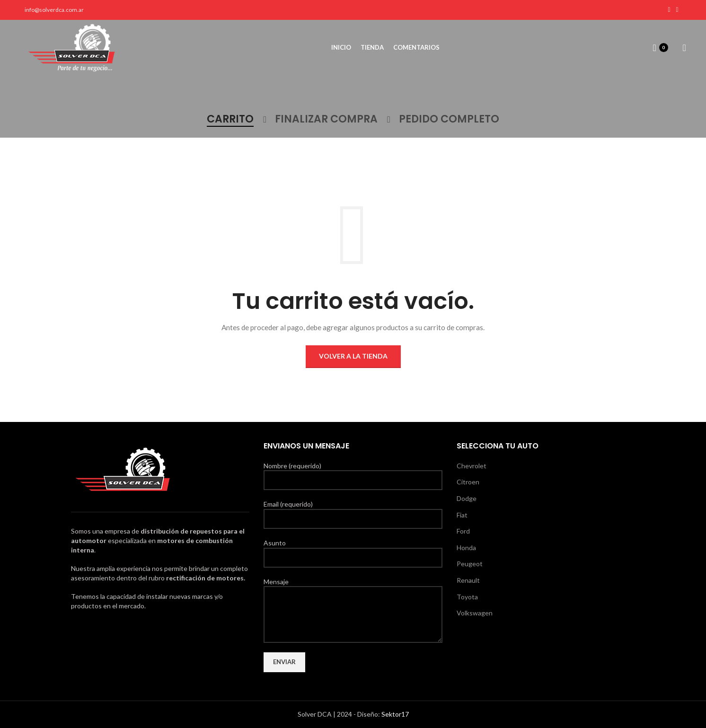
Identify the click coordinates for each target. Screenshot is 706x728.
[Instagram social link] (677, 10)
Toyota (467, 597)
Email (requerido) (353, 511)
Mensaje (353, 598)
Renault (468, 580)
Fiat (462, 515)
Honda (466, 548)
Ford (463, 531)
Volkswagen (475, 613)
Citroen (468, 482)
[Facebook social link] (669, 10)
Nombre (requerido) (353, 473)
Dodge (467, 498)
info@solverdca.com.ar (54, 10)
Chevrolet (472, 466)
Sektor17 (395, 714)
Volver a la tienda (353, 356)
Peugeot (470, 564)
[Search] (681, 48)
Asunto (353, 550)
